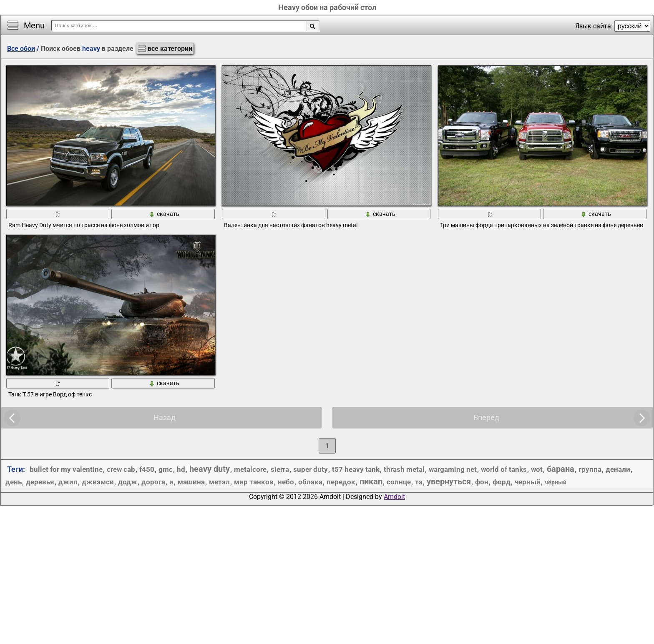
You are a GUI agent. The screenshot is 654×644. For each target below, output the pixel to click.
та (419, 482)
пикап (371, 481)
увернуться (449, 481)
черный (528, 482)
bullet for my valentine (66, 469)
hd (181, 469)
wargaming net (453, 469)
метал (219, 482)
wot (537, 469)
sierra (280, 469)
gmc (166, 469)
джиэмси (98, 482)
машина (191, 482)
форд (502, 482)
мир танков (254, 482)
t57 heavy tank (356, 469)
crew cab (121, 469)
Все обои (21, 49)
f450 (147, 469)
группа (590, 469)
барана (561, 469)
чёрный (556, 482)
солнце (399, 482)
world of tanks (504, 469)
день (14, 482)
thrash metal (404, 469)
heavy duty (210, 469)
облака (310, 482)
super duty (311, 469)
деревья (40, 482)
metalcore (250, 469)
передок (341, 482)
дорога (153, 482)
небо (286, 482)
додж (128, 482)
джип (68, 482)
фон (482, 482)
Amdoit (394, 497)
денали (618, 469)
